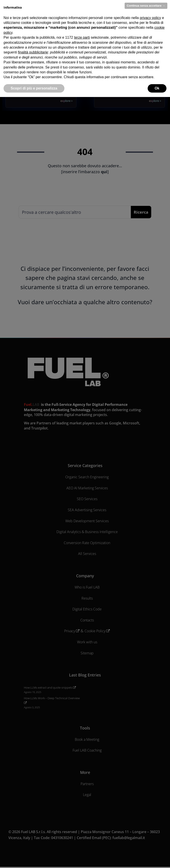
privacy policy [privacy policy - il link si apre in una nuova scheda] (150, 18)
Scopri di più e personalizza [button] (34, 88)
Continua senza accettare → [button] (146, 6)
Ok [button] (157, 88)
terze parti (82, 37)
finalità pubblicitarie (33, 52)
